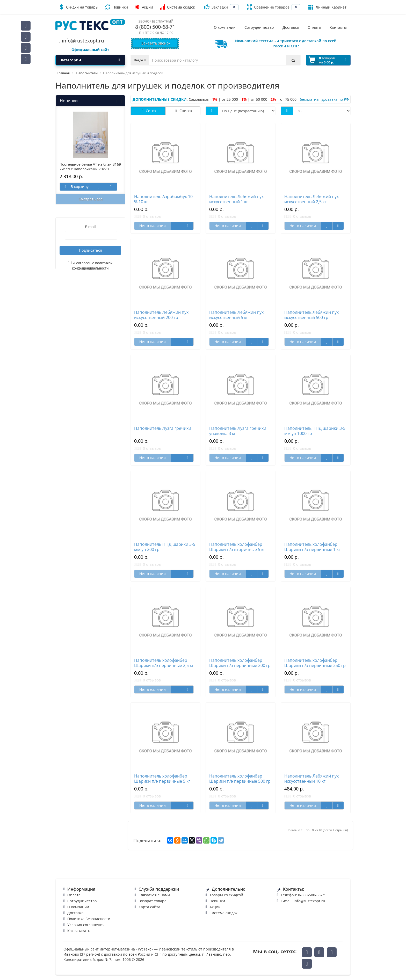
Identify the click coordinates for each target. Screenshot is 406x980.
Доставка (75, 913)
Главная (63, 73)
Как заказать (79, 931)
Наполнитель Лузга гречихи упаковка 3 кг (238, 431)
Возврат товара (153, 901)
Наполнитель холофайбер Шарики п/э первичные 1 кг (312, 547)
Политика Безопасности (89, 919)
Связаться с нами (154, 895)
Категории (90, 60)
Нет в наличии (153, 226)
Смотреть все (90, 199)
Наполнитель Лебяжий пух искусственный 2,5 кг (311, 199)
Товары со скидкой (226, 895)
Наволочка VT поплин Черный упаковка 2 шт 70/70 (63, 167)
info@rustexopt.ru (81, 41)
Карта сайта (149, 907)
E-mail (90, 227)
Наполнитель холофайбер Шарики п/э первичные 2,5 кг (164, 663)
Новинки (117, 7)
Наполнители (87, 73)
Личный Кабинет (327, 7)
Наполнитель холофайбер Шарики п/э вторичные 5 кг (237, 547)
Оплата (74, 895)
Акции (144, 7)
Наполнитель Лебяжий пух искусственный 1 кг (236, 199)
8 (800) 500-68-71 (155, 27)
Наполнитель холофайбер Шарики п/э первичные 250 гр (315, 663)
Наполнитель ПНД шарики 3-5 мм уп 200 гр (165, 547)
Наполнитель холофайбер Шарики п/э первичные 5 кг (162, 779)
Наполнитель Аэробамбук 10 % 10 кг (163, 199)
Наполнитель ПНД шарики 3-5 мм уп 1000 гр (315, 431)
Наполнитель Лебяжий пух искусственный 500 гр (311, 315)
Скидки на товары (79, 7)
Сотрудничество (82, 901)
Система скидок (177, 7)
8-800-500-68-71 (312, 895)
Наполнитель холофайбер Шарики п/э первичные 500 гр (240, 779)
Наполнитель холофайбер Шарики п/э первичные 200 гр (240, 663)
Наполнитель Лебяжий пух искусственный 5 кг (236, 315)
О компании (78, 907)
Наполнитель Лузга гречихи (163, 428)
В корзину (121, 187)
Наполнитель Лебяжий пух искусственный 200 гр (161, 315)
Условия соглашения (86, 925)
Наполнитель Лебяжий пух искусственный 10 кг (311, 779)
